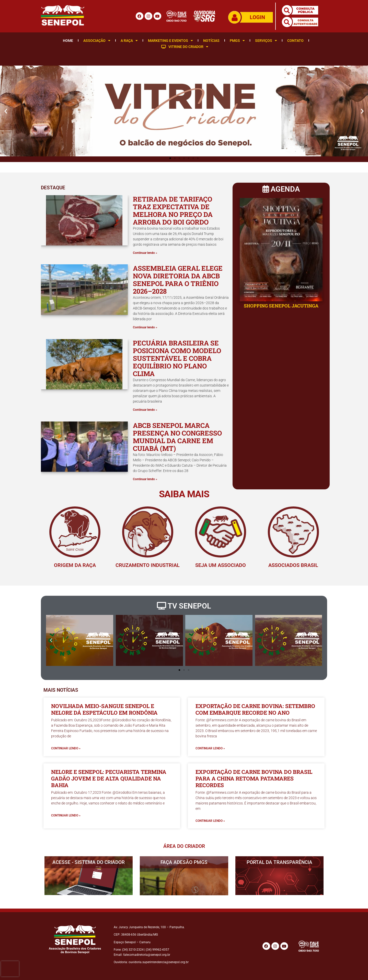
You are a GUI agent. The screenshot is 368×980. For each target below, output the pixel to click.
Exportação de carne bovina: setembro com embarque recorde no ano (255, 709)
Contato (295, 41)
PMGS (237, 41)
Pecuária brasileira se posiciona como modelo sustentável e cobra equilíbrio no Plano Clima (177, 358)
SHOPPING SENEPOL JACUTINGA (281, 306)
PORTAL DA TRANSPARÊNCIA (279, 862)
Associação (97, 41)
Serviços (266, 41)
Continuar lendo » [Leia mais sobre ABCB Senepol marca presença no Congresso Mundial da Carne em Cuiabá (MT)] (145, 479)
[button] (6, 111)
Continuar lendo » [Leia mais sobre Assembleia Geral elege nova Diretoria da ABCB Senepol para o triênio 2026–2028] (145, 327)
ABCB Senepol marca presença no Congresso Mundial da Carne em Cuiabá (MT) (177, 437)
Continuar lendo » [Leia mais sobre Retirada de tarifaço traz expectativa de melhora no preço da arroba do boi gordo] (145, 253)
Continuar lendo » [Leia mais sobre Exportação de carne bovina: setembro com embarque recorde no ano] (210, 748)
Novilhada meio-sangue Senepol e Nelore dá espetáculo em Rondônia (104, 709)
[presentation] (10, 969)
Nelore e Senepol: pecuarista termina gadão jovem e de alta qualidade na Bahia (109, 778)
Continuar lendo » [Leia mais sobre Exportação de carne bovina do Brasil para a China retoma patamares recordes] (210, 821)
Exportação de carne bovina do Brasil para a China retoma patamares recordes (254, 778)
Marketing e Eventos (170, 41)
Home (68, 41)
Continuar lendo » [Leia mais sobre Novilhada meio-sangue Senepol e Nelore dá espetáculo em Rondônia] (66, 748)
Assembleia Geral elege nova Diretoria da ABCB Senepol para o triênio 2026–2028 (178, 280)
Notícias (211, 41)
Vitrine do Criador (185, 47)
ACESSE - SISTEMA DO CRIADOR (89, 862)
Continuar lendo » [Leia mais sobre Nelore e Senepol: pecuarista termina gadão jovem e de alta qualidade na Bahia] (66, 815)
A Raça (129, 41)
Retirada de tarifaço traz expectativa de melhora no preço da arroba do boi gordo (173, 210)
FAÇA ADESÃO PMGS (184, 862)
